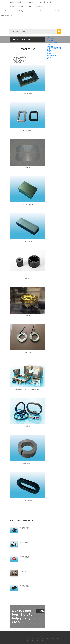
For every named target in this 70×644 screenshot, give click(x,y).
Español (39, 7)
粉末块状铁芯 (28, 93)
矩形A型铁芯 (28, 500)
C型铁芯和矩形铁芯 (53, 43)
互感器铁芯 (28, 426)
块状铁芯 (50, 46)
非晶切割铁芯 (28, 463)
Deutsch (40, 2)
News (49, 57)
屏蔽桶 (28, 315)
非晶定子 (50, 50)
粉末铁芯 (50, 54)
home (49, 37)
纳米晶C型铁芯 (28, 130)
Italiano (21, 7)
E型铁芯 (50, 44)
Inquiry (41, 611)
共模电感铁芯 (25, 542)
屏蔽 (48, 52)
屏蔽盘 (28, 167)
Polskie (30, 7)
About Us (50, 39)
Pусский (12, 7)
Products (50, 41)
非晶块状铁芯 (28, 241)
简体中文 (21, 2)
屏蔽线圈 (28, 352)
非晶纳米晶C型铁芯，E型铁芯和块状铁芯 (28, 389)
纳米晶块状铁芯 (28, 204)
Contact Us (51, 59)
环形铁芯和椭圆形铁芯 (54, 48)
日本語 (49, 2)
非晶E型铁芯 (24, 528)
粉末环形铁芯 (25, 557)
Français (31, 2)
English (12, 2)
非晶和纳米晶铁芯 (53, 55)
